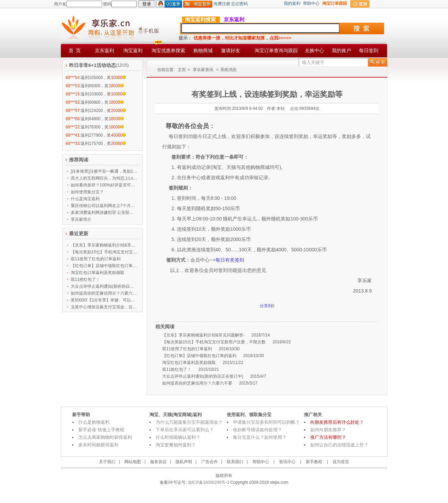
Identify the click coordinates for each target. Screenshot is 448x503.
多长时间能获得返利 (98, 445)
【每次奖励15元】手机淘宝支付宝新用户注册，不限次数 (104, 252)
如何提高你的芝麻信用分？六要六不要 (104, 293)
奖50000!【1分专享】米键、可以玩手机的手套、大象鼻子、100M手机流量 (104, 300)
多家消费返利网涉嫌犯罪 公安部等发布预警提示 (104, 213)
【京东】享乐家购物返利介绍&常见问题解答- (104, 245)
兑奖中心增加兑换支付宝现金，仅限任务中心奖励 (104, 307)
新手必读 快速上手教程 (101, 430)
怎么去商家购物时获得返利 (105, 437)
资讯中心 (287, 462)
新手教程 (314, 462)
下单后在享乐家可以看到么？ (185, 430)
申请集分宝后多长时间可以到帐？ (266, 422)
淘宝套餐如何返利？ (176, 445)
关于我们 (107, 462)
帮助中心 (311, 3)
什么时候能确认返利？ (178, 437)
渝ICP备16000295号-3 (208, 482)
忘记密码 (239, 4)
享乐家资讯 (203, 70)
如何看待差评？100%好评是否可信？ (104, 185)
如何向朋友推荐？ (328, 430)
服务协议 (158, 462)
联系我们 (235, 462)
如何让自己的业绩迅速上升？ (339, 445)
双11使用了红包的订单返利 (96, 259)
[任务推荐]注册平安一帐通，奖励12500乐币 (104, 171)
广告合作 (210, 462)
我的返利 (292, 3)
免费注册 (222, 4)
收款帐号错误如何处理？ (257, 430)
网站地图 (133, 462)
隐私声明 (184, 462)
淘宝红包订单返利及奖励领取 (98, 273)
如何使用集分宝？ (87, 192)
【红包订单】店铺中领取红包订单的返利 (104, 266)
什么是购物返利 (94, 422)
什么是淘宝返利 (85, 199)
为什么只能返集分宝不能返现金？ (189, 422)
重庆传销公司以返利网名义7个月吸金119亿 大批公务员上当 (104, 206)
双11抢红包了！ (85, 279)
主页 (182, 70)
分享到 (266, 306)
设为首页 (341, 462)
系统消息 (228, 70)
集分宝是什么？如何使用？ (260, 437)
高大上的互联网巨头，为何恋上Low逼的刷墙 (104, 178)
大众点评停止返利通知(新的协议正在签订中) (104, 286)
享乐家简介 (81, 219)
